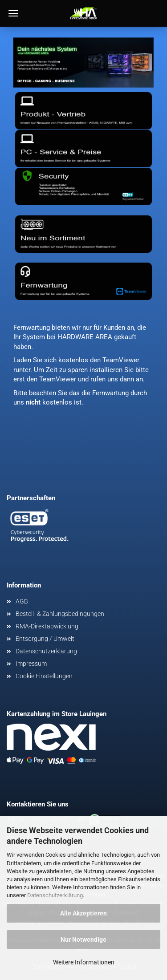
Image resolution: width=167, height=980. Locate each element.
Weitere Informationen (84, 962)
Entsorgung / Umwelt (45, 639)
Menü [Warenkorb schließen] (13, 13)
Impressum (31, 664)
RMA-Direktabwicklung (47, 626)
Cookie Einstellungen (44, 676)
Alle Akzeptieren (83, 913)
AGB (22, 601)
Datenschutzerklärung (55, 895)
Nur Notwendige (83, 940)
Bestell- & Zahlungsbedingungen (60, 614)
